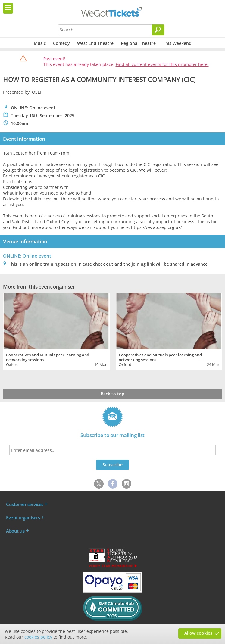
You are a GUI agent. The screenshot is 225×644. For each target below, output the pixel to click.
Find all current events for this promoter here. (162, 64)
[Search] (158, 30)
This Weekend (177, 43)
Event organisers (23, 517)
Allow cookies (198, 633)
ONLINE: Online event (27, 256)
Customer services (25, 504)
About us (15, 531)
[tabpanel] (56, 331)
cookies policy (38, 637)
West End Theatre (95, 43)
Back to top (113, 394)
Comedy (61, 43)
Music (40, 43)
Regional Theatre (138, 43)
